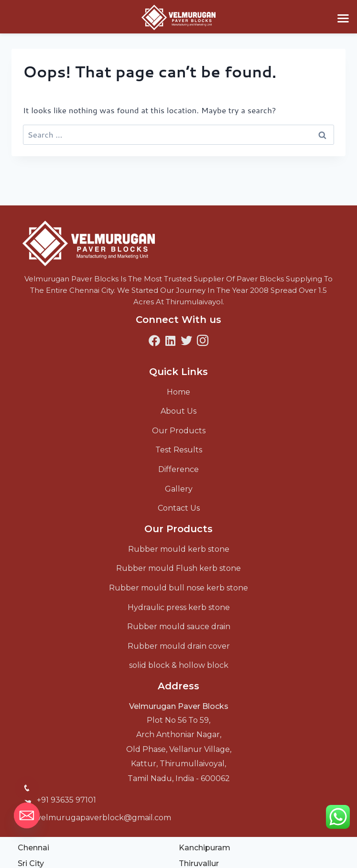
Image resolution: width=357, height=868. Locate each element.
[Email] (27, 815)
